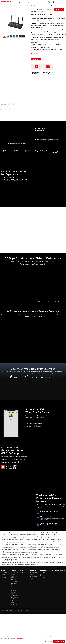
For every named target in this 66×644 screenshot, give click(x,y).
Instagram (43, 578)
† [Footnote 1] (43, 22)
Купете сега (59, 10)
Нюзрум (22, 572)
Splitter (12, 603)
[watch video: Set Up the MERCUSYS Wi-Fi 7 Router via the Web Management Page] (48, 67)
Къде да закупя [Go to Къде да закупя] (21, 6)
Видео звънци (14, 605)
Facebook (43, 572)
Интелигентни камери (14, 598)
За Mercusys (4, 572)
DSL (12, 587)
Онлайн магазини (34, 576)
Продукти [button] (20, 2)
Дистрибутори (34, 572)
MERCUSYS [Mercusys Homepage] (6, 2)
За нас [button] (38, 2)
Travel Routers (14, 582)
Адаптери (13, 579)
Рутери (13, 574)
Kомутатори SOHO (14, 584)
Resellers (32, 574)
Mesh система (14, 572)
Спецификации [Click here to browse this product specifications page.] (39, 10)
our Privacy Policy (20, 638)
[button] (26, 36)
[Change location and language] (59, 2)
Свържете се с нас (5, 575)
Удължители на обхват (14, 577)
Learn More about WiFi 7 (33, 221)
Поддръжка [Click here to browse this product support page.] (49, 10)
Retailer (32, 578)
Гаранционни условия (4, 578)
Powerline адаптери (13, 589)
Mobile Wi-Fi (14, 595)
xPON (12, 601)
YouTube (43, 575)
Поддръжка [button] (29, 2)
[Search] (49, 2)
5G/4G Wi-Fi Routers (13, 593)
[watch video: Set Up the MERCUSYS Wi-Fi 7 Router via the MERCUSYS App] (36, 67)
